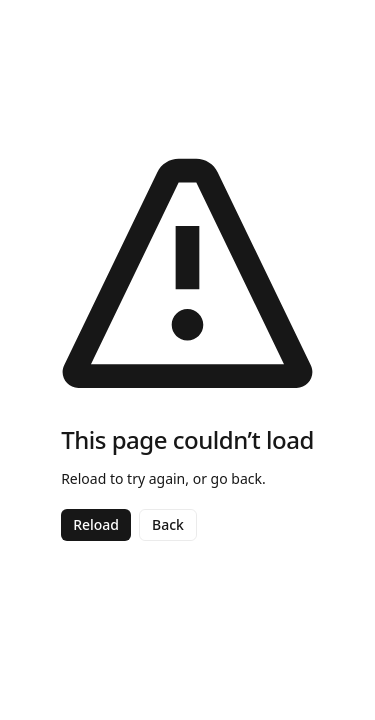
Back (168, 524)
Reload (96, 524)
